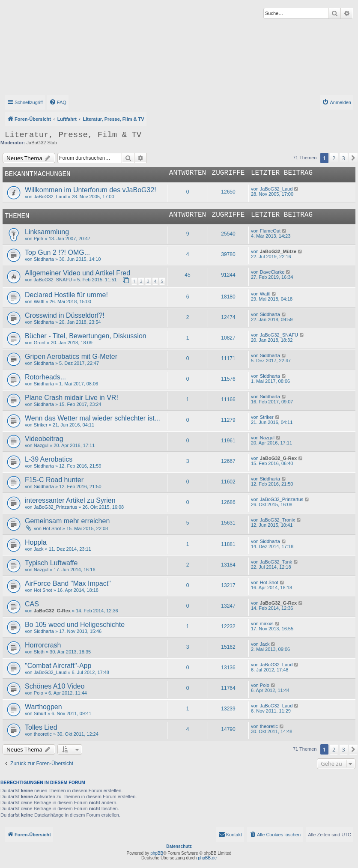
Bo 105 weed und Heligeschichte (75, 625)
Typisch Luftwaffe (51, 563)
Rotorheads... (45, 377)
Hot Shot (52, 528)
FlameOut (270, 231)
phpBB (157, 853)
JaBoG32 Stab (42, 143)
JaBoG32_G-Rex (278, 458)
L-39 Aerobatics (49, 459)
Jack (39, 549)
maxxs (267, 623)
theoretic (43, 734)
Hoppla (36, 542)
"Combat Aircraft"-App (58, 666)
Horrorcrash (43, 645)
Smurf (40, 713)
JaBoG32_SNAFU (53, 280)
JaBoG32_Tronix (277, 520)
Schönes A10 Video (55, 686)
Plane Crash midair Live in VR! (72, 398)
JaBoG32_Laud (50, 197)
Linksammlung (47, 232)
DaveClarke (272, 272)
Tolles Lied (41, 727)
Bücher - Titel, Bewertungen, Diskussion (86, 336)
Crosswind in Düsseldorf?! (65, 315)
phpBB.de (207, 858)
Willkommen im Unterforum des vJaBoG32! (91, 190)
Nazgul (41, 445)
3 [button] (344, 158)
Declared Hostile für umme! (66, 295)
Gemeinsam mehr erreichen (67, 521)
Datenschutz (179, 846)
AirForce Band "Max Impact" (68, 583)
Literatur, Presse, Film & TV (73, 135)
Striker (41, 425)
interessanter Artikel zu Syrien (70, 500)
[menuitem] (58, 102)
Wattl (39, 301)
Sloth (39, 652)
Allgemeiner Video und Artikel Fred (78, 273)
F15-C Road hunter (54, 480)
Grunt (40, 343)
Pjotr (39, 239)
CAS (32, 604)
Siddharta (44, 259)
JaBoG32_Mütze (278, 251)
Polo (39, 693)
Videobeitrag (44, 439)
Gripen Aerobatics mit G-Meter (71, 356)
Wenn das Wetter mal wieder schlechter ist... (92, 418)
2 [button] (334, 158)
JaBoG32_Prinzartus (56, 507)
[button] (353, 158)
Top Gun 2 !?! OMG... (57, 252)
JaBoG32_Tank (276, 562)
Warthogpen (43, 707)
